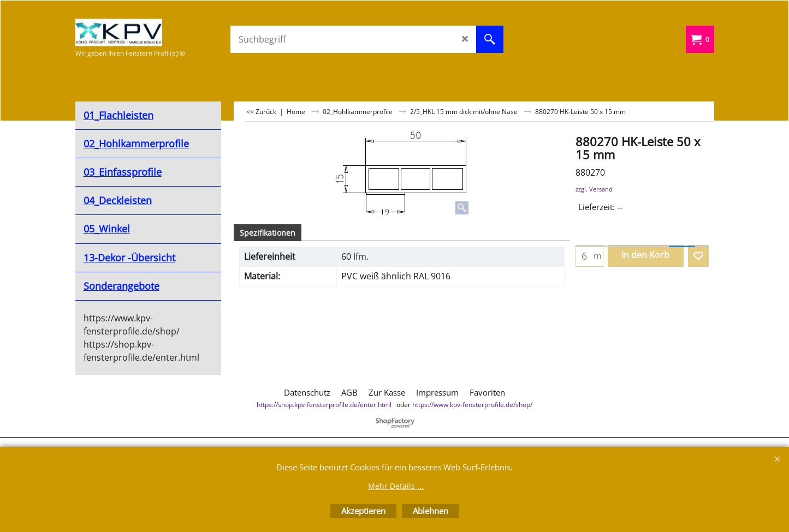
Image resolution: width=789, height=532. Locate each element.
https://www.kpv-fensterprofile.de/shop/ (472, 405)
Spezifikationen (268, 233)
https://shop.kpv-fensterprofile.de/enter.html (324, 405)
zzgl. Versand (594, 189)
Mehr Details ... (396, 486)
